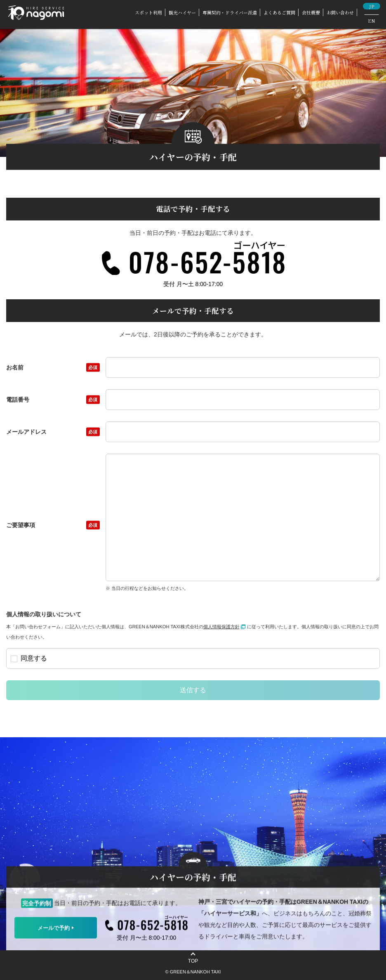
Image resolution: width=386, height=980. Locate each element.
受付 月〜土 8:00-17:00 (193, 284)
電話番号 (53, 400)
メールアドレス (53, 432)
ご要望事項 (53, 525)
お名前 (53, 367)
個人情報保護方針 (225, 627)
